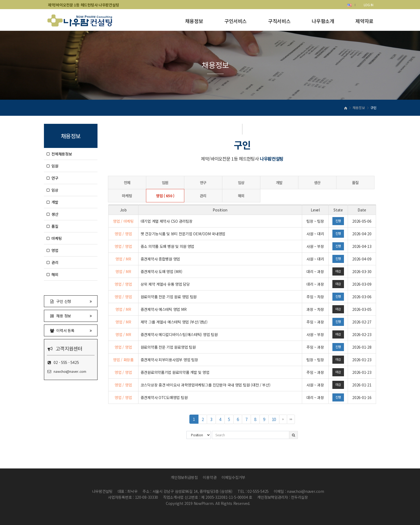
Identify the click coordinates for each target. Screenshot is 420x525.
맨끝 (291, 419)
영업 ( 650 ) (165, 196)
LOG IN (369, 5)
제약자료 (364, 21)
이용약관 (210, 477)
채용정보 (194, 21)
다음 (283, 419)
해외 (52, 274)
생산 (52, 214)
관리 (52, 262)
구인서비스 (236, 21)
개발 (52, 202)
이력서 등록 (71, 330)
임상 (52, 190)
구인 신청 (71, 301)
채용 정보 (71, 316)
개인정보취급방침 (184, 477)
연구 (52, 178)
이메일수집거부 (233, 477)
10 (276, 420)
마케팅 (54, 238)
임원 (52, 166)
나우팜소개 (323, 21)
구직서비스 (279, 21)
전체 (127, 183)
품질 (52, 226)
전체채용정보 (59, 154)
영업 (52, 250)
